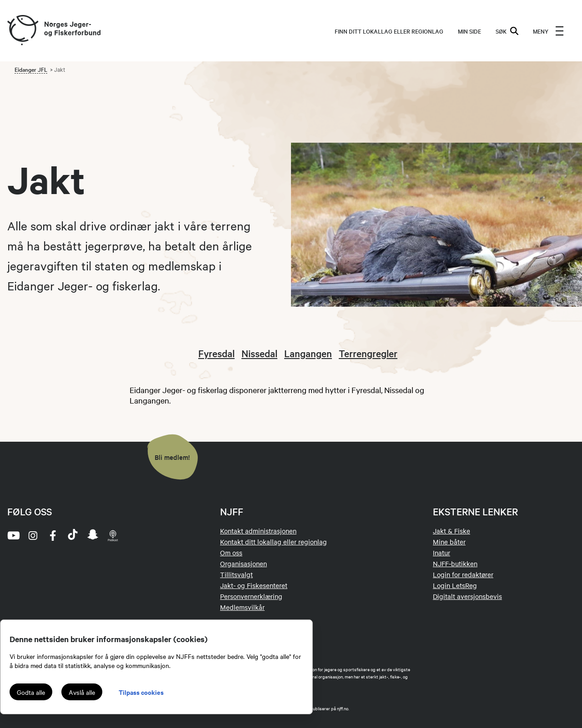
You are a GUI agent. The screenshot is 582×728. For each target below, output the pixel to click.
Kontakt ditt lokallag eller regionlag (273, 542)
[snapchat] (93, 535)
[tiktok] (73, 535)
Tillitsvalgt (236, 574)
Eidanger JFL (31, 69)
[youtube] (13, 535)
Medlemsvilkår (242, 607)
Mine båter (449, 542)
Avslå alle (82, 692)
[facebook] (53, 535)
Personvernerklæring (251, 596)
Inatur (442, 553)
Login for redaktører (463, 574)
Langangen (308, 353)
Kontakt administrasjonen (258, 531)
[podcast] (113, 535)
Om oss (231, 553)
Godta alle (31, 692)
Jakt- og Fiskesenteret (254, 585)
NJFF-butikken (455, 563)
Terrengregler (368, 353)
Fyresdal (216, 353)
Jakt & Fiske (452, 531)
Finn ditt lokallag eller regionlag (389, 31)
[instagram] (33, 535)
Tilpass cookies (141, 692)
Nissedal (259, 353)
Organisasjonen (243, 563)
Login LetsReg (455, 585)
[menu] (548, 31)
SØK (507, 31)
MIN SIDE (469, 31)
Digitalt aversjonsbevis (467, 596)
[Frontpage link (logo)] (22, 31)
